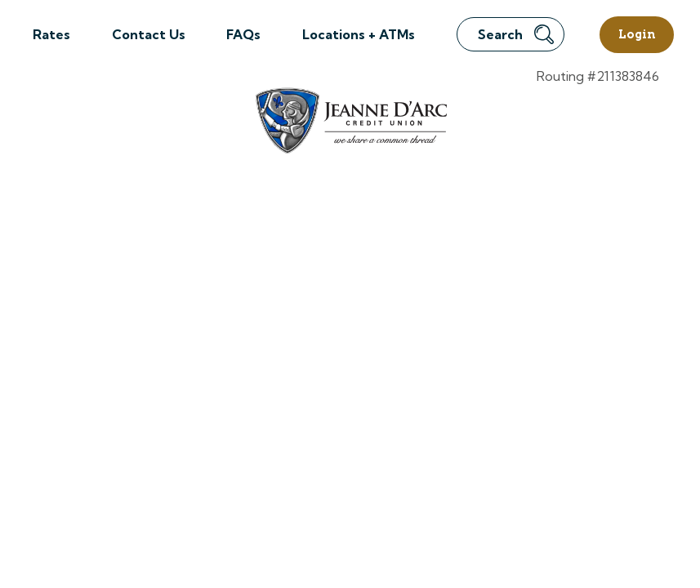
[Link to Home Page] (350, 123)
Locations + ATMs (359, 34)
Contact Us (149, 34)
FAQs (243, 34)
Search (516, 34)
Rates (51, 34)
